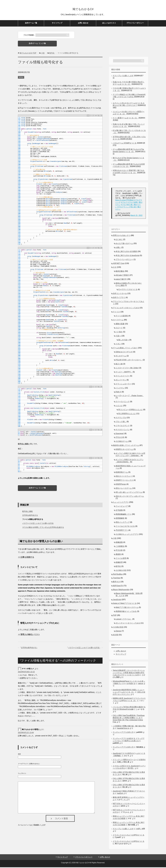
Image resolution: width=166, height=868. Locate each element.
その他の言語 (118, 628)
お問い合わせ (83, 24)
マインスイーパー (123, 377)
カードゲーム (118, 321)
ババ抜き (119, 333)
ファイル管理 (121, 559)
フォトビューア (122, 507)
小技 (115, 539)
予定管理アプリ (122, 531)
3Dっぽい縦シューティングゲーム (129, 493)
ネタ (115, 268)
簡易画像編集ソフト (123, 515)
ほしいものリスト (109, 24)
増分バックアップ (123, 523)
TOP (28, 54)
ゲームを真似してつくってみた (125, 349)
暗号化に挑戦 (23, 445)
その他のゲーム (122, 442)
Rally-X (118, 393)
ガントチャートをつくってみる (128, 624)
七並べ (118, 337)
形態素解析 (120, 519)
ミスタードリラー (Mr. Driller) (127, 369)
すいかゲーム (121, 357)
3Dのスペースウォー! (124, 477)
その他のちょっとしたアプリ (127, 535)
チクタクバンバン (123, 430)
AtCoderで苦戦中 (122, 276)
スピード (119, 329)
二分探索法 (120, 547)
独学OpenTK (118, 586)
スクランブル (121, 418)
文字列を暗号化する (30, 516)
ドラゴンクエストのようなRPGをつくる (129, 836)
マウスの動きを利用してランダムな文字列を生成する (43, 528)
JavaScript (117, 600)
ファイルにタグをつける (125, 527)
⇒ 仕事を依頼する (26, 558)
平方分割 (119, 551)
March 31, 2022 (136, 216)
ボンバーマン (121, 381)
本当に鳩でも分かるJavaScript (128, 256)
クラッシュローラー (123, 385)
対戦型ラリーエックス (124, 481)
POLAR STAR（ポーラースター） (129, 361)
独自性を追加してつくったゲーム (126, 446)
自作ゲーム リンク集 (37, 44)
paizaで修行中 (121, 280)
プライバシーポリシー (135, 24)
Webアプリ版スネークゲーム (127, 608)
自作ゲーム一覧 (31, 24)
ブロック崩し (121, 422)
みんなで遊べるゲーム (124, 244)
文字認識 (119, 511)
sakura (141, 684)
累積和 (118, 555)
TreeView (117, 579)
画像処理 (119, 563)
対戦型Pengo (121, 485)
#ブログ (124, 203)
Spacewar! (120, 434)
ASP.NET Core (119, 264)
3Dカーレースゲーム (124, 489)
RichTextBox (118, 575)
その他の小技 (121, 571)
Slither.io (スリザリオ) (124, 353)
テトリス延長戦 (122, 317)
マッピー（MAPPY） (124, 373)
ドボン (118, 345)
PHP (115, 616)
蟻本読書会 (120, 272)
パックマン (120, 389)
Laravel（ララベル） (124, 620)
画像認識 (119, 543)
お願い (118, 248)
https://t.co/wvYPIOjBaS (124, 201)
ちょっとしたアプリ (121, 503)
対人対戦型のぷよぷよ (127, 414)
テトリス (116, 313)
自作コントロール (120, 294)
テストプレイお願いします (123, 76)
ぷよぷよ (119, 406)
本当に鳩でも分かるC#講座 (126, 252)
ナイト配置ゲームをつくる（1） (125, 119)
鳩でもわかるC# (83, 9)
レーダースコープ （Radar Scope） (130, 396)
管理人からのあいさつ (122, 236)
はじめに (119, 240)
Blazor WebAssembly (121, 590)
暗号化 (21, 78)
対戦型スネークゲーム (124, 450)
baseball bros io (123, 729)
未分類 (116, 636)
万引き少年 (120, 438)
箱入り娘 (119, 365)
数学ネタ (116, 582)
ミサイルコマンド (123, 426)
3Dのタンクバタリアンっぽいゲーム (130, 497)
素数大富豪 (120, 325)
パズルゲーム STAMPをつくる (125, 144)
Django (118, 632)
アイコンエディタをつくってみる (126, 309)
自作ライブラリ (119, 298)
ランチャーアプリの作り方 (123, 733)
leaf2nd (120, 794)
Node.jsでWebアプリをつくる (125, 604)
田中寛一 (131, 769)
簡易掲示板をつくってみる (126, 612)
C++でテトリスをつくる (128, 290)
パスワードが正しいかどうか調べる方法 (38, 524)
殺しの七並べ (124, 341)
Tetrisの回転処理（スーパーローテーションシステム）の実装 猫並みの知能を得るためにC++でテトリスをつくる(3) (129, 673)
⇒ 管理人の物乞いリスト (29, 635)
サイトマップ (57, 24)
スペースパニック (123, 402)
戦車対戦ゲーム (122, 473)
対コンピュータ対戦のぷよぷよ (131, 410)
